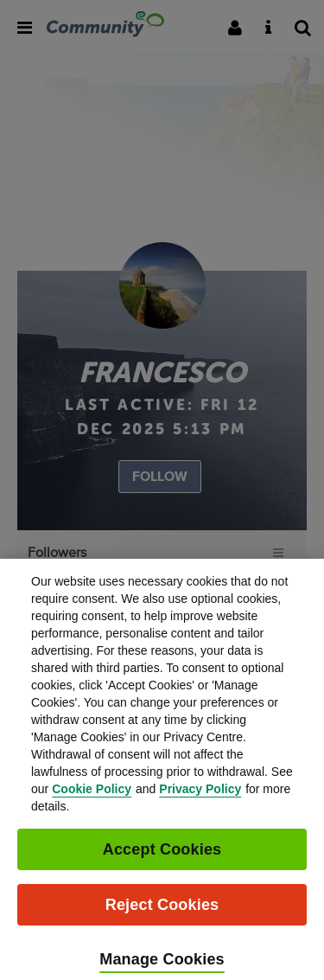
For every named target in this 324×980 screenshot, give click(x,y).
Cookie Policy (92, 798)
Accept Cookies (162, 859)
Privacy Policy (200, 798)
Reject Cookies (162, 914)
